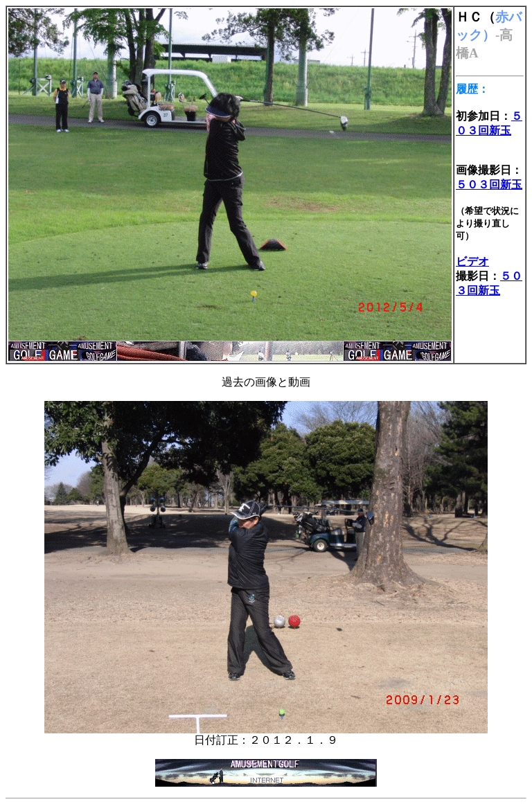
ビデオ (472, 261)
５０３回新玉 (489, 185)
